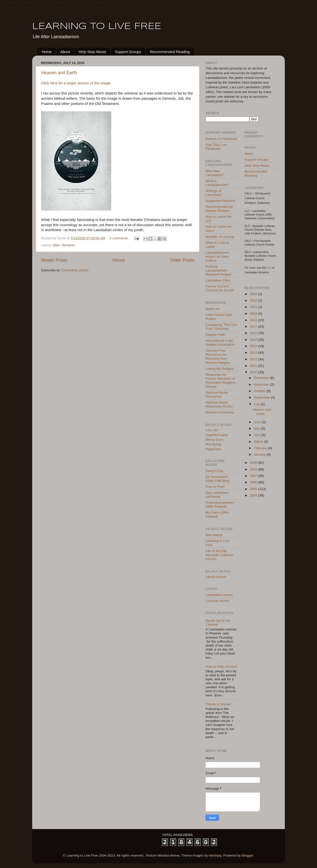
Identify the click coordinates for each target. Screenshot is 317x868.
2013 (254, 353)
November (262, 385)
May (257, 428)
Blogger (247, 855)
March (259, 442)
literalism (68, 245)
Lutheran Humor (218, 601)
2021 (254, 307)
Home (47, 52)
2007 (254, 476)
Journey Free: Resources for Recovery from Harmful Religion (218, 357)
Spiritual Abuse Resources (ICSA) (219, 404)
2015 (254, 340)
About (65, 52)
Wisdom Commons (220, 412)
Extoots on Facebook (221, 139)
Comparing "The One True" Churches (221, 327)
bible (56, 245)
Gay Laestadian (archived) (217, 495)
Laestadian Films (218, 280)
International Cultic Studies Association (220, 343)
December (262, 378)
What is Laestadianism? (217, 183)
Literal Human (216, 577)
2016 (254, 333)
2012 (254, 359)
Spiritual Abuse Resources (217, 394)
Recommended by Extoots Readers (219, 209)
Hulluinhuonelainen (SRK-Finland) (220, 505)
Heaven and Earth (59, 73)
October (260, 391)
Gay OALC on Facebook (216, 147)
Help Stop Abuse (92, 52)
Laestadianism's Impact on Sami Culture (217, 257)
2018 (254, 320)
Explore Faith (215, 335)
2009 (254, 463)
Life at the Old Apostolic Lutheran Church (219, 555)
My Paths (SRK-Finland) (218, 514)
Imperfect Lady (217, 435)
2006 (254, 482)
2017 (254, 326)
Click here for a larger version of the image (76, 83)
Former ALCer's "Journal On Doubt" (220, 288)
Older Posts (182, 260)
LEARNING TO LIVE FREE (97, 27)
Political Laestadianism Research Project (218, 270)
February (261, 448)
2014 (254, 346)
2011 (254, 366)
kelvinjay (215, 855)
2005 (254, 489)
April (258, 435)
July (257, 404)
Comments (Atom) (75, 270)
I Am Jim (212, 430)
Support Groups (128, 52)
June (258, 422)
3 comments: (119, 238)
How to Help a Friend (221, 666)
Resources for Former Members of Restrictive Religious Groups (221, 381)
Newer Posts (54, 260)
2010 (254, 372)
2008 (254, 469)
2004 (254, 495)
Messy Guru (215, 440)
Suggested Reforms (220, 201)
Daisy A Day (215, 471)
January (260, 454)
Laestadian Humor (219, 595)
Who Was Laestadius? (215, 173)
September (263, 397)
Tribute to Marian (218, 704)
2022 (254, 300)
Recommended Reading (170, 52)
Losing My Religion (220, 369)
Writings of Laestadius (214, 193)
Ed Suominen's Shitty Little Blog (218, 479)
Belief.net (212, 309)
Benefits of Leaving (220, 237)
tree (269, 268)
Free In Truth (215, 487)
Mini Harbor (214, 535)
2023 (254, 294)
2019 (254, 314)
